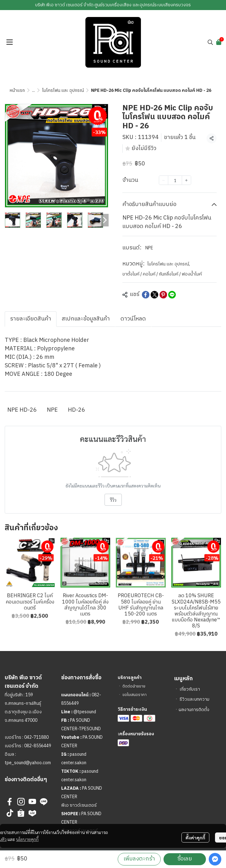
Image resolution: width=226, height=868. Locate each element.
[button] (210, 42)
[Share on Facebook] (146, 295)
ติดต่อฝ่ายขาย (134, 686)
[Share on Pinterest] (163, 295)
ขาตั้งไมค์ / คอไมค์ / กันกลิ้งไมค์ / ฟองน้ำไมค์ (162, 274)
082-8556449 (38, 746)
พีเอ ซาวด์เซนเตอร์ (79, 805)
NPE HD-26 (22, 410)
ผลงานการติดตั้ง (194, 710)
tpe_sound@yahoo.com (28, 763)
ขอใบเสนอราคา (135, 695)
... (33, 90)
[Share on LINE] (172, 295)
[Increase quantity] (186, 180)
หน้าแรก (17, 90)
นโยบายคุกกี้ (27, 839)
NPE (149, 248)
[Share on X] (154, 295)
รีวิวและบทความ (194, 699)
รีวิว (113, 500)
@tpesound (85, 712)
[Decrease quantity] (164, 180)
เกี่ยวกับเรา (190, 689)
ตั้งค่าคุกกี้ (195, 837)
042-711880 (36, 737)
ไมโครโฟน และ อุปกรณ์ (63, 90)
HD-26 (76, 410)
